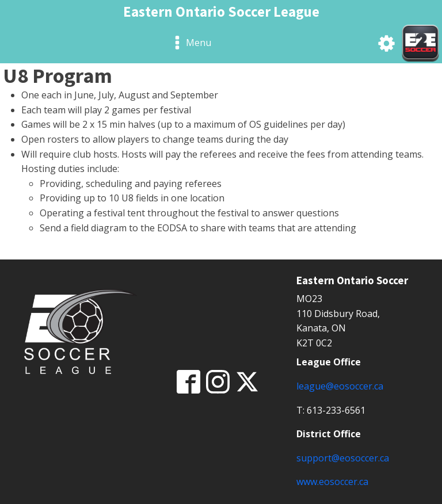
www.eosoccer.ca (332, 482)
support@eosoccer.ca (343, 458)
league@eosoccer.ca (340, 386)
